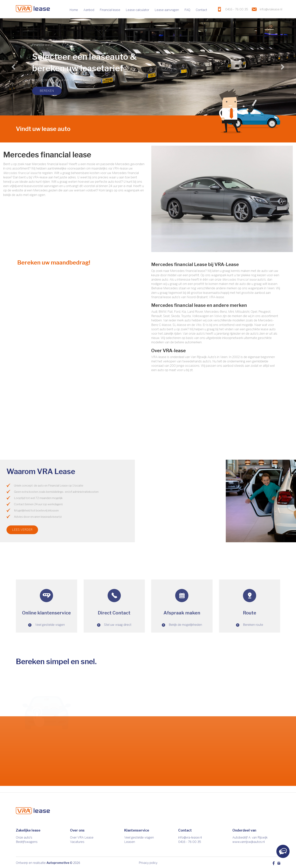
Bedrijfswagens (27, 842)
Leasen (130, 842)
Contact (201, 10)
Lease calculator (137, 10)
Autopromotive (58, 863)
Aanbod (89, 10)
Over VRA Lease (82, 837)
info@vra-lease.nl (190, 837)
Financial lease (110, 10)
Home (74, 10)
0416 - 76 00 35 (190, 842)
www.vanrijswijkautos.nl (249, 842)
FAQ (187, 10)
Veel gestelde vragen (139, 837)
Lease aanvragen (167, 10)
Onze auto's (24, 837)
